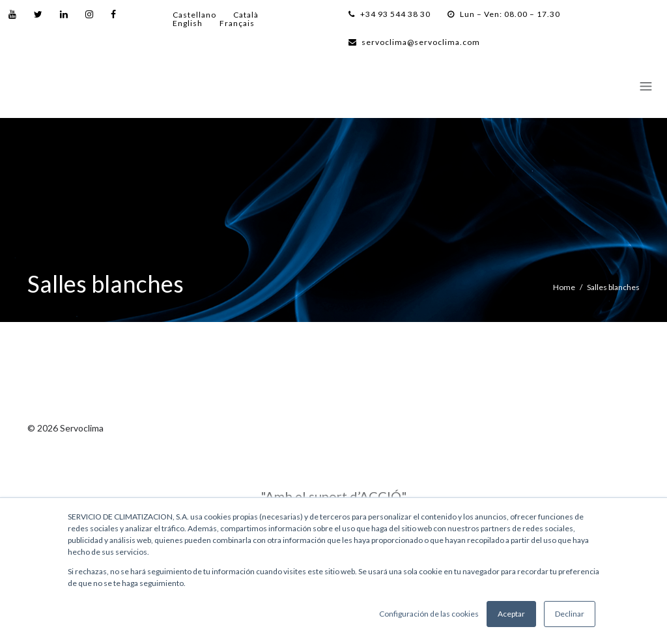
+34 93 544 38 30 (390, 14)
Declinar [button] (570, 614)
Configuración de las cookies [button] (429, 614)
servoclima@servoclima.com (414, 42)
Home (564, 287)
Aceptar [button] (511, 614)
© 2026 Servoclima (65, 428)
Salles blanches (613, 287)
